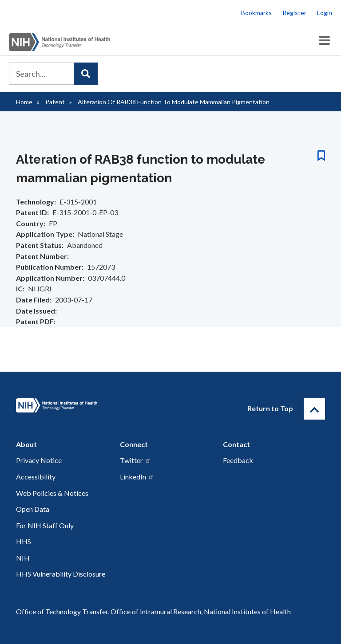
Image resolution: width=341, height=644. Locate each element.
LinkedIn (137, 477)
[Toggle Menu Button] (324, 41)
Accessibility (36, 477)
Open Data (33, 509)
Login (325, 13)
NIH (23, 558)
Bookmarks (256, 13)
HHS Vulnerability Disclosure (61, 574)
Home (24, 102)
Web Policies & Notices (52, 493)
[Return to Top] (314, 409)
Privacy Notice (39, 460)
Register (294, 13)
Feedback (238, 460)
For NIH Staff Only (45, 525)
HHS (24, 541)
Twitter (135, 460)
